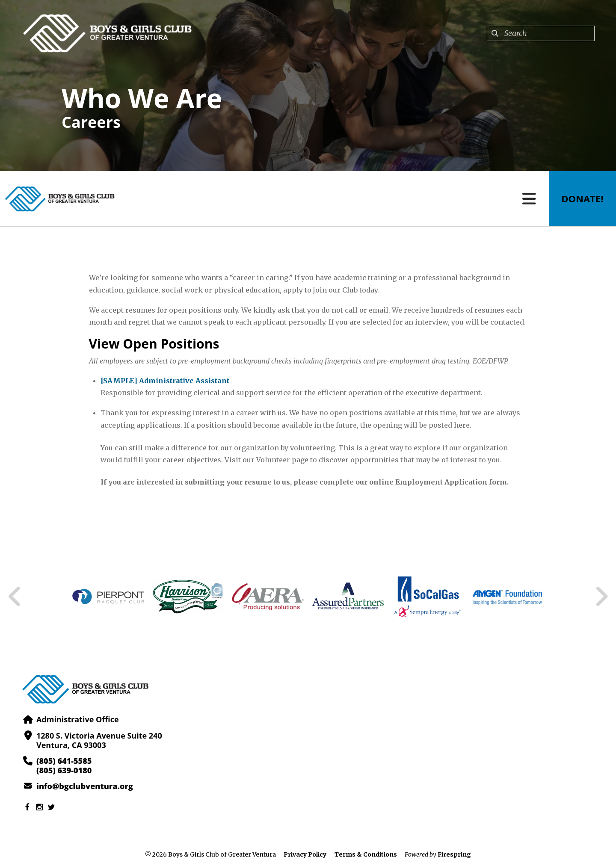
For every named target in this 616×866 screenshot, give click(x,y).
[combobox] (541, 33)
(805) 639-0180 (64, 770)
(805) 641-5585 (64, 761)
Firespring (454, 854)
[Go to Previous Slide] (15, 597)
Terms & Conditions (366, 854)
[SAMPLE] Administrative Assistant (165, 381)
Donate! (582, 199)
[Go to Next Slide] (601, 597)
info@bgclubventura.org (84, 786)
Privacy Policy (305, 854)
